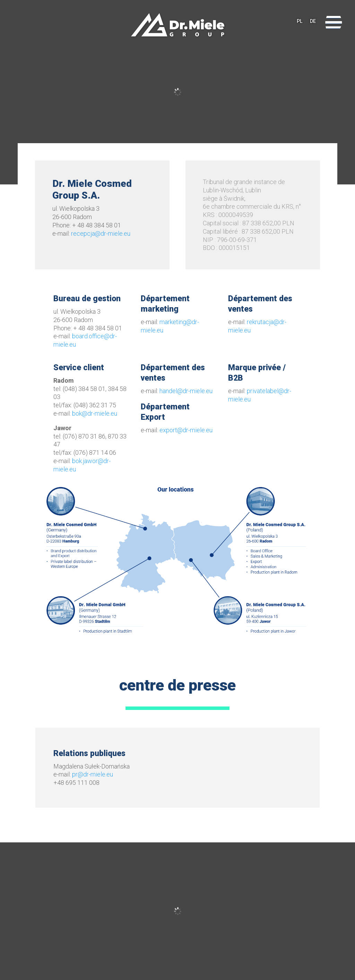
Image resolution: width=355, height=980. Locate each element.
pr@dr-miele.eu (93, 774)
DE (313, 23)
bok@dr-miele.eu (95, 413)
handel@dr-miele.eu (186, 391)
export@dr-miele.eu (186, 430)
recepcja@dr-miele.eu (101, 233)
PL (300, 23)
